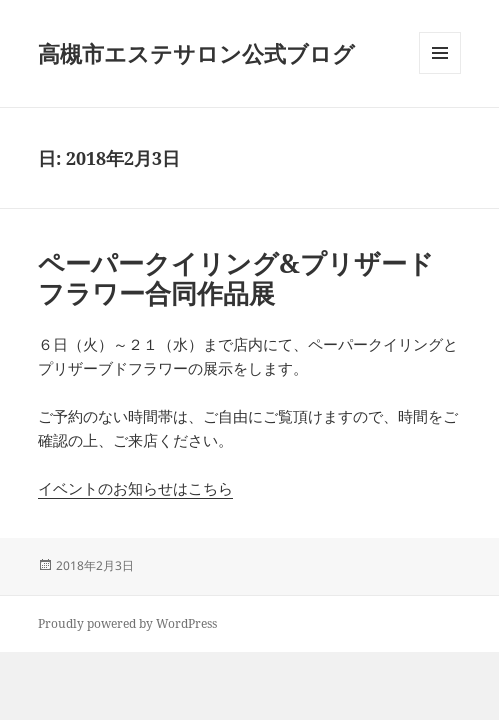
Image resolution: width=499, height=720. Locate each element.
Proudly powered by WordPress (127, 623)
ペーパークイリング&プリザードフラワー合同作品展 (236, 278)
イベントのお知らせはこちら (135, 488)
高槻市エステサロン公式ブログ (196, 53)
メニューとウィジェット (440, 73)
